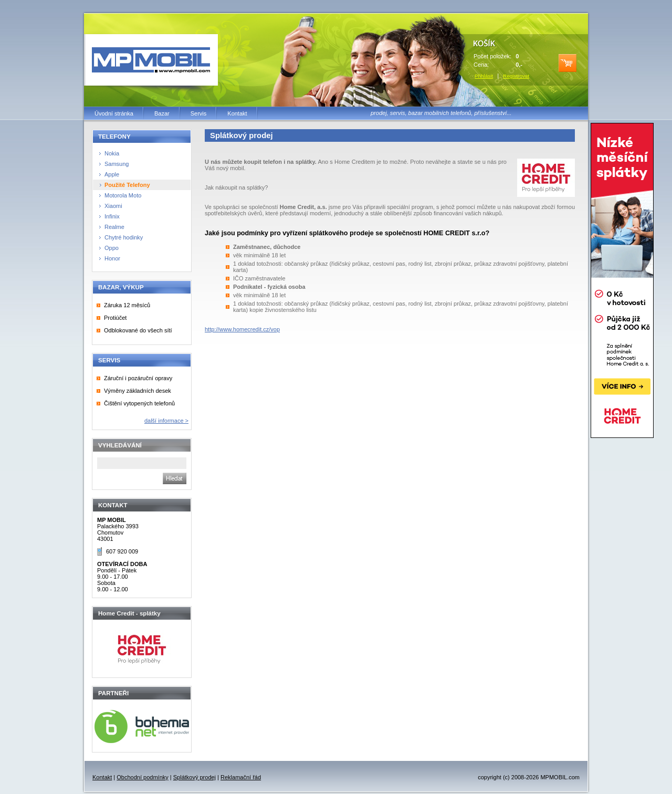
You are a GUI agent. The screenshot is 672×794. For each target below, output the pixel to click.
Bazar (162, 113)
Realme (114, 227)
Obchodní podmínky (142, 777)
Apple (112, 174)
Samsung (117, 164)
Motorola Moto (123, 195)
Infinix (112, 216)
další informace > (166, 421)
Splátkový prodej (195, 777)
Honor (112, 258)
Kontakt (237, 113)
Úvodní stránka (114, 113)
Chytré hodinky (124, 237)
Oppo (112, 248)
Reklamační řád (241, 777)
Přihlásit (484, 76)
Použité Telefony (127, 185)
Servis (199, 113)
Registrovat (516, 76)
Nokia (112, 153)
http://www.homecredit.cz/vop (242, 329)
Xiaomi (113, 206)
